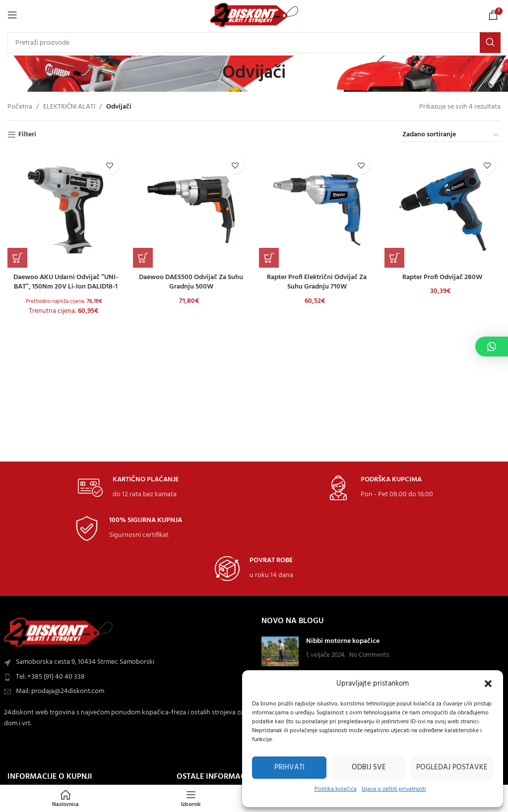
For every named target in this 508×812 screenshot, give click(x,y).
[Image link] (59, 632)
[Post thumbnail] (280, 651)
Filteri (27, 135)
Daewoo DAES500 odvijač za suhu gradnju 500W (191, 282)
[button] (488, 684)
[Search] (254, 43)
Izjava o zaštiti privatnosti (394, 789)
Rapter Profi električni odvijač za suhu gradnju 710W (317, 282)
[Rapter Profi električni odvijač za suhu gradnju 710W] (317, 210)
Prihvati (289, 767)
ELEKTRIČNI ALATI (69, 107)
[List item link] (127, 677)
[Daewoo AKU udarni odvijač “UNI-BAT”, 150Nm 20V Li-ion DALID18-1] (65, 210)
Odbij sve (369, 767)
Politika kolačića (336, 789)
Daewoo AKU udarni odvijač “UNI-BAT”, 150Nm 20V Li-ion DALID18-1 (65, 282)
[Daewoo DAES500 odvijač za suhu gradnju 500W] (191, 210)
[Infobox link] (128, 488)
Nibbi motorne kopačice (343, 641)
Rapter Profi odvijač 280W (443, 277)
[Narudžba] (451, 135)
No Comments (369, 655)
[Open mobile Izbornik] (12, 15)
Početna (20, 107)
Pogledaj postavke (452, 767)
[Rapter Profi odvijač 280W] (443, 210)
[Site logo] (254, 15)
